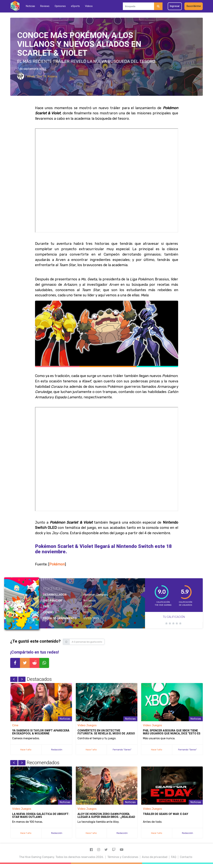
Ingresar (175, 6)
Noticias (30, 6)
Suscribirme (194, 6)
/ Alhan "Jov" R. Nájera (37, 76)
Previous (14, 679)
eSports (75, 6)
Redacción (57, 750)
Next (22, 679)
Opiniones (60, 6)
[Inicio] (15, 6)
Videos (89, 6)
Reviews (45, 6)
